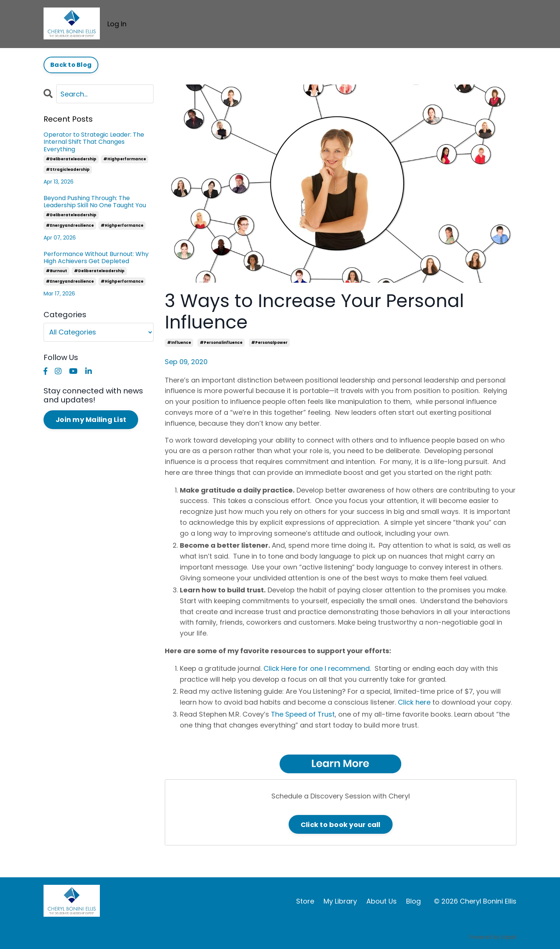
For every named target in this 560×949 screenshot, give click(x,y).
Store (305, 901)
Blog (413, 901)
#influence (179, 343)
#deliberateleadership (71, 159)
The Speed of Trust (303, 714)
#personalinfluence (221, 343)
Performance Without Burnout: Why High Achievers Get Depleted (96, 258)
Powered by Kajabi (493, 937)
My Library (340, 901)
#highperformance (125, 159)
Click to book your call (341, 825)
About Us (382, 901)
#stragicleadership (68, 169)
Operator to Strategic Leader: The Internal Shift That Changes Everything (94, 142)
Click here (414, 702)
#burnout (56, 271)
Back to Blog (71, 65)
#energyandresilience (70, 225)
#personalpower (269, 343)
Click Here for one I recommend (317, 668)
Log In (117, 24)
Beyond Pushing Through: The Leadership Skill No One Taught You (95, 202)
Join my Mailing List (91, 420)
